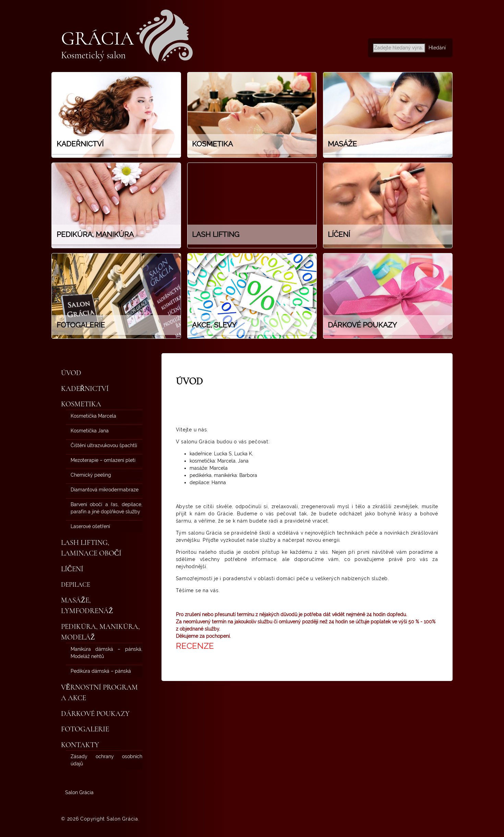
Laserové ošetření (90, 526)
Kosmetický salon (93, 55)
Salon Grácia (79, 792)
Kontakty (80, 745)
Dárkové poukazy (95, 714)
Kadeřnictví (85, 389)
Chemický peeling (91, 475)
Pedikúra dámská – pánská (101, 671)
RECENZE (195, 646)
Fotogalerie (85, 729)
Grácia (97, 38)
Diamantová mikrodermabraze (105, 490)
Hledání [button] (437, 48)
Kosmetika (81, 404)
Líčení (72, 569)
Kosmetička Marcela (93, 416)
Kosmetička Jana (90, 431)
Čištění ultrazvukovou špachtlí (104, 445)
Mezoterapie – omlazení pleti (103, 460)
